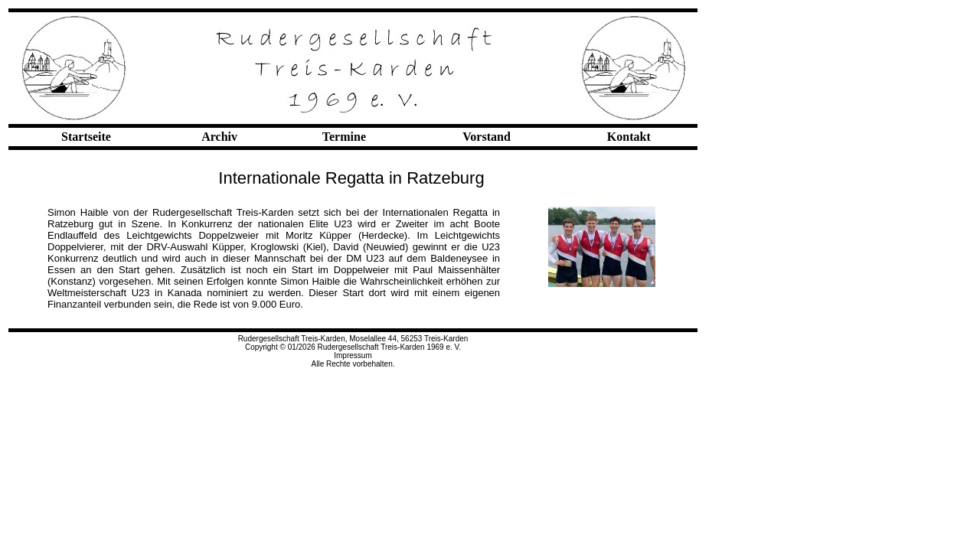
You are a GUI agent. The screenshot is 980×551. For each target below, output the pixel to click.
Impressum (353, 355)
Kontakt (629, 137)
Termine (344, 137)
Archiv (219, 137)
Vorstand (487, 137)
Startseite (86, 137)
